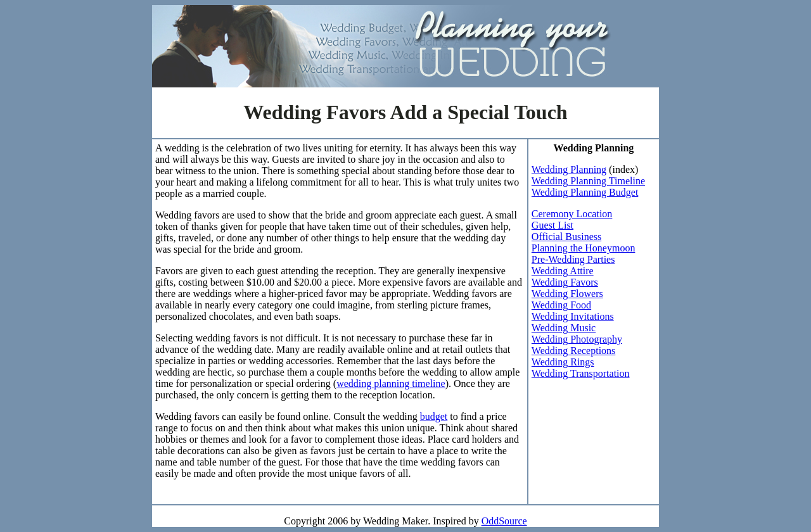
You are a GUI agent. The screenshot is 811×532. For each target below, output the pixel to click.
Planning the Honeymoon (584, 248)
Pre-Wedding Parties (573, 259)
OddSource (504, 521)
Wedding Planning (569, 169)
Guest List (552, 225)
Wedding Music (564, 328)
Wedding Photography (577, 339)
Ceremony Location (572, 214)
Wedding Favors (565, 282)
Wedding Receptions (573, 351)
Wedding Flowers (567, 294)
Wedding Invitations (573, 316)
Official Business (566, 237)
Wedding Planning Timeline (588, 181)
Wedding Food (561, 305)
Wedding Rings (563, 362)
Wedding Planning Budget (585, 192)
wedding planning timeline (391, 383)
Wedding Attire (563, 271)
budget (434, 416)
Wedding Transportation (581, 373)
